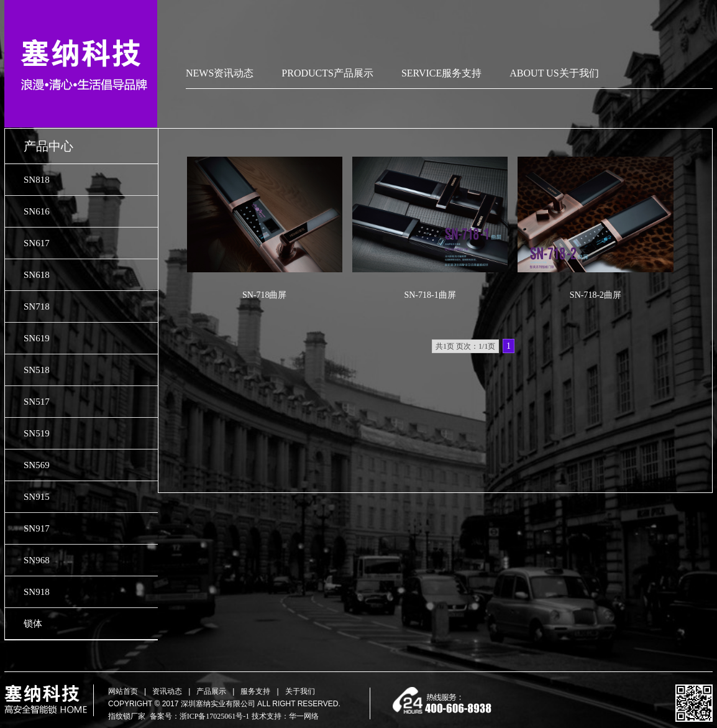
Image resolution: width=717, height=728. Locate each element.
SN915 (37, 497)
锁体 (33, 624)
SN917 (37, 528)
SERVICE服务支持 (441, 73)
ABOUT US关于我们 (554, 73)
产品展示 (211, 691)
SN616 (37, 211)
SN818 (37, 180)
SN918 (37, 592)
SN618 (37, 275)
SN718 (37, 306)
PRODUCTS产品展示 (327, 73)
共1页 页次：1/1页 (465, 346)
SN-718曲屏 (265, 295)
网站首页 (123, 691)
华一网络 (304, 716)
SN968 (37, 560)
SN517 (37, 402)
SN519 (37, 433)
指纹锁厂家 (127, 716)
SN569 (37, 465)
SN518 (37, 370)
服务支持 (255, 691)
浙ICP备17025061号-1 (215, 716)
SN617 (37, 243)
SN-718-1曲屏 (430, 295)
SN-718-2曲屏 (596, 295)
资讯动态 (167, 691)
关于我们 (300, 691)
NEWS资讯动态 (220, 73)
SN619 (37, 338)
